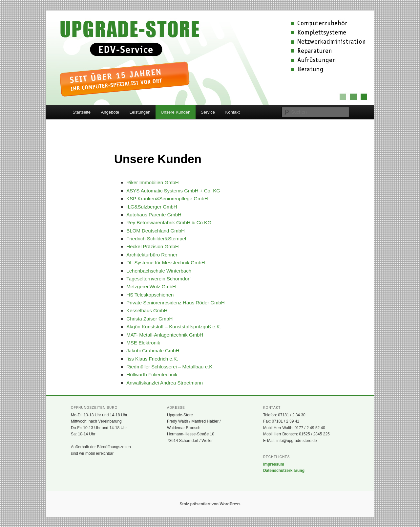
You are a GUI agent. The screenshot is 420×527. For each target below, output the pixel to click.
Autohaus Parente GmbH (154, 215)
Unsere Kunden (176, 112)
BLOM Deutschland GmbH (156, 231)
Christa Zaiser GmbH (149, 319)
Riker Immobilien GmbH (152, 182)
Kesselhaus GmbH (147, 310)
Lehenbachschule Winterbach (159, 271)
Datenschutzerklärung (284, 471)
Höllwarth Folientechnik (152, 374)
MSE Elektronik (143, 343)
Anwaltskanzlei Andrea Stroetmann (165, 383)
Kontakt (233, 112)
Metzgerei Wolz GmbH (151, 286)
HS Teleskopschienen (150, 295)
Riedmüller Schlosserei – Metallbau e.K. (170, 367)
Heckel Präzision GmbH (152, 246)
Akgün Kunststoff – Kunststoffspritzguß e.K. (174, 327)
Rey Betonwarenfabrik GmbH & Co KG (169, 222)
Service (208, 112)
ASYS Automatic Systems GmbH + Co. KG (173, 191)
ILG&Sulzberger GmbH (152, 207)
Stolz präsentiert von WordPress (210, 504)
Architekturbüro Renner (152, 255)
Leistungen (140, 112)
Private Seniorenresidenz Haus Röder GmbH (175, 303)
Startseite (82, 112)
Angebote (110, 112)
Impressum (274, 464)
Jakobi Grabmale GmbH (153, 351)
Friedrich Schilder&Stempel (156, 239)
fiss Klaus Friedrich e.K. (152, 359)
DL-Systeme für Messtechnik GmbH (166, 263)
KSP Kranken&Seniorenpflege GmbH (167, 198)
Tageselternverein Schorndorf (158, 279)
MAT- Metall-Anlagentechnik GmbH (165, 335)
